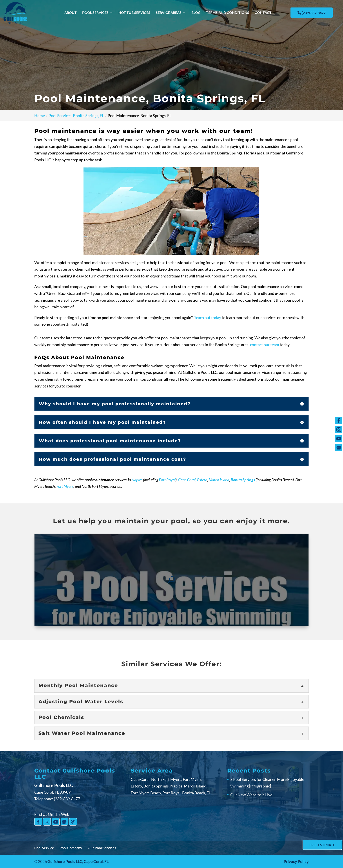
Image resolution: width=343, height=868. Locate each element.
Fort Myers (65, 486)
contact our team (265, 345)
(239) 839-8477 (312, 13)
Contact (263, 13)
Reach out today (207, 317)
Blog (196, 13)
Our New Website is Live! (252, 795)
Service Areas (169, 13)
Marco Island (219, 480)
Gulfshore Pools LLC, (78, 861)
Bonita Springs (243, 480)
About (71, 13)
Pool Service (44, 848)
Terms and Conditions (228, 13)
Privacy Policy (296, 861)
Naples (137, 480)
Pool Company (71, 848)
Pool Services (95, 13)
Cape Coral (187, 480)
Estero (202, 480)
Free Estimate (322, 845)
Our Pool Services (102, 848)
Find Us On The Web (52, 814)
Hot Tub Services (134, 13)
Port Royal (167, 480)
